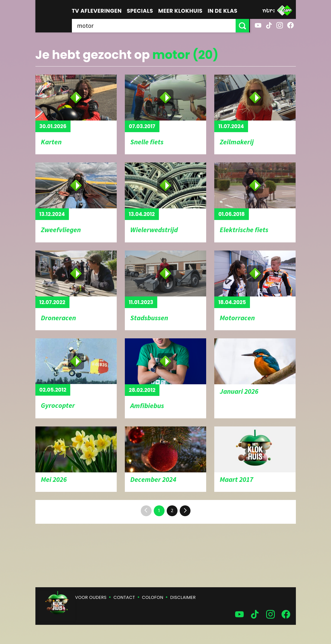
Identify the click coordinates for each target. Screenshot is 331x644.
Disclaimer (183, 597)
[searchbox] (154, 26)
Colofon (153, 597)
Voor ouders (91, 597)
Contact (124, 597)
